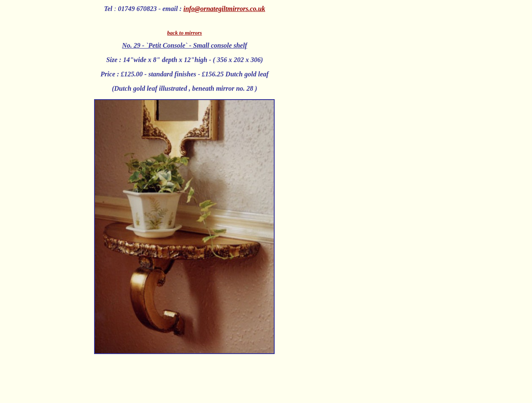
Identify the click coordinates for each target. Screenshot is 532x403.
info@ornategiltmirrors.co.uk (224, 9)
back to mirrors (184, 33)
